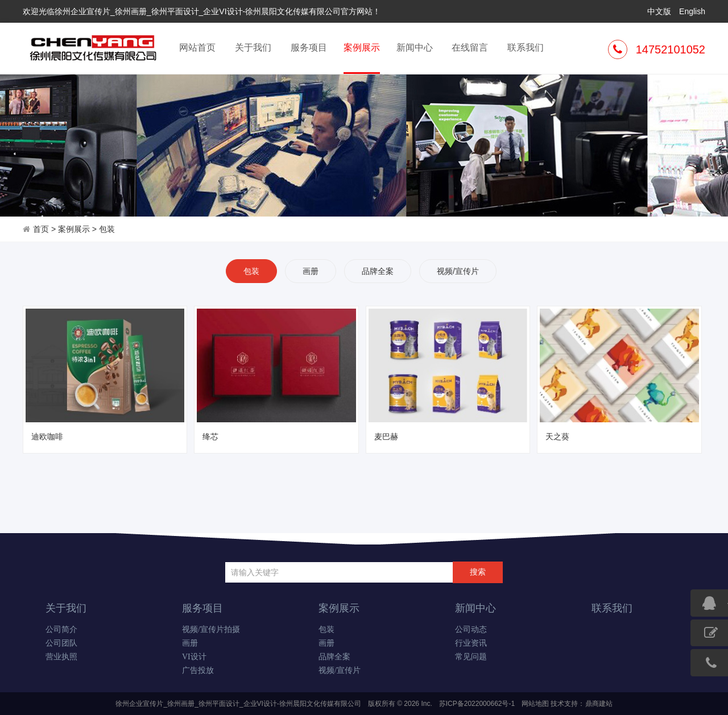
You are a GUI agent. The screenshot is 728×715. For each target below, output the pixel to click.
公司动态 (471, 629)
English (692, 11)
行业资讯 (471, 643)
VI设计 (194, 657)
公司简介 (61, 629)
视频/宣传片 (458, 271)
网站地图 (535, 704)
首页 (41, 229)
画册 (311, 271)
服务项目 (309, 47)
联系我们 (526, 47)
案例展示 (362, 57)
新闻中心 (415, 47)
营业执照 (61, 657)
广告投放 (198, 670)
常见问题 (471, 657)
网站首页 (197, 47)
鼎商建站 (599, 704)
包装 (107, 229)
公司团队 (61, 643)
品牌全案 (378, 271)
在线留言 (470, 47)
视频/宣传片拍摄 (211, 629)
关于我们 (253, 47)
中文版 (659, 11)
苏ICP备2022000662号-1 (477, 704)
